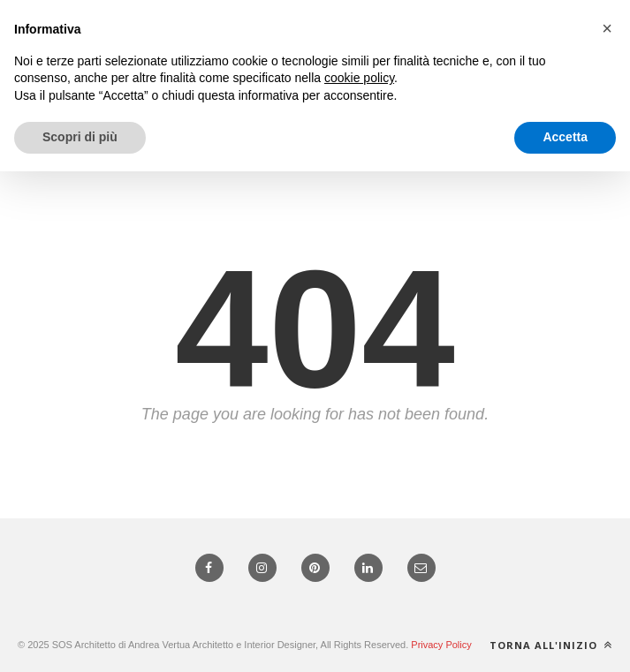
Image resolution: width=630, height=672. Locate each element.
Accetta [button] (565, 137)
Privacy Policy (441, 645)
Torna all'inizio (551, 645)
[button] (607, 28)
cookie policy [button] (359, 78)
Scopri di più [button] (80, 137)
